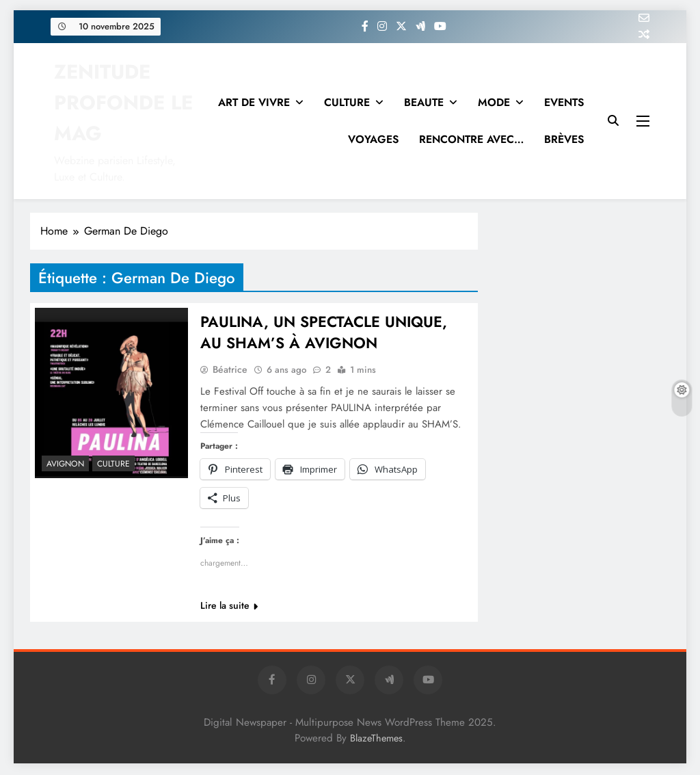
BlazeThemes (376, 739)
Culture (113, 464)
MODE (494, 102)
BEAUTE (424, 102)
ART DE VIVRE (254, 102)
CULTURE (347, 102)
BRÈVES (564, 139)
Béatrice (230, 371)
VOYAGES (373, 139)
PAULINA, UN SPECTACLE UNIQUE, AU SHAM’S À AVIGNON (325, 333)
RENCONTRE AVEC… (471, 139)
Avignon (65, 464)
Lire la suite (229, 607)
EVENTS (564, 102)
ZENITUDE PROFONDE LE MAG (123, 103)
